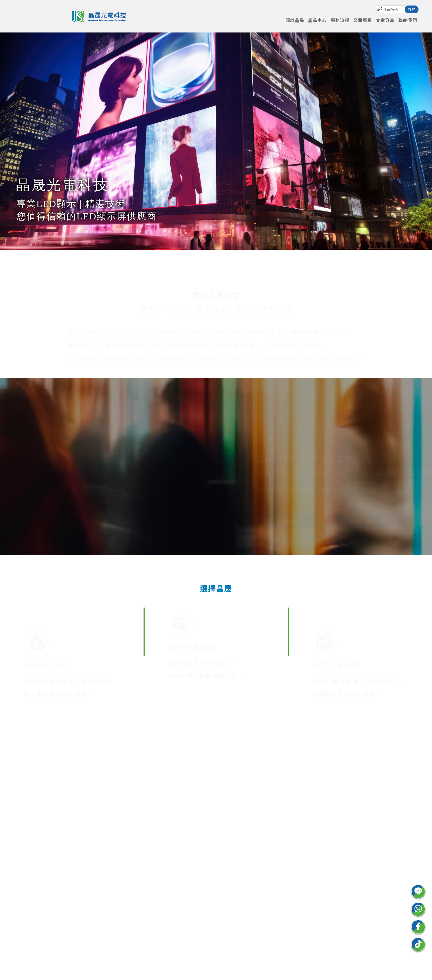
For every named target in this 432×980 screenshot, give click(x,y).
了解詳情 (281, 521)
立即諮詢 (354, 521)
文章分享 (385, 20)
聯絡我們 (408, 20)
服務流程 (340, 20)
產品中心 (317, 20)
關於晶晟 (295, 20)
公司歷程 (363, 20)
